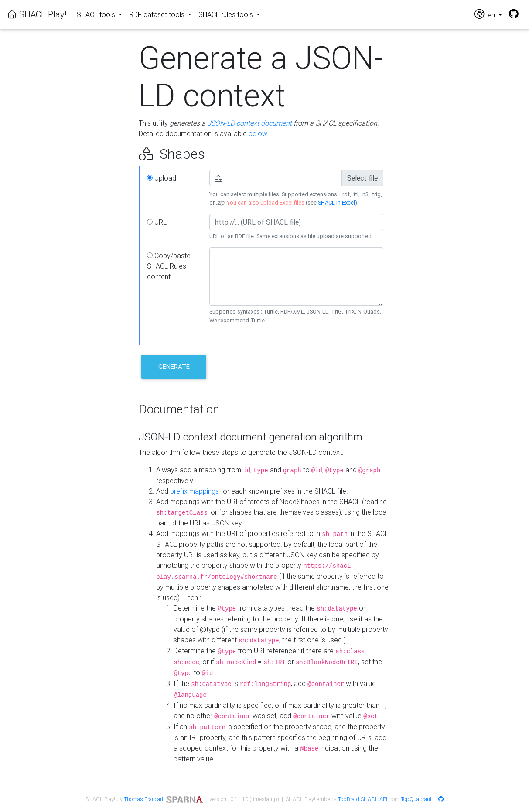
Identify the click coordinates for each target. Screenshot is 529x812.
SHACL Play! (37, 14)
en (486, 14)
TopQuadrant (416, 799)
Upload (162, 178)
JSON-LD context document (249, 123)
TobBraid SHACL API (363, 799)
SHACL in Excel (336, 203)
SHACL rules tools (227, 14)
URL (157, 222)
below (258, 133)
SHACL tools (97, 14)
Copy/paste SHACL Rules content (169, 266)
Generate (174, 367)
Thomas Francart (144, 799)
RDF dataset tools (158, 14)
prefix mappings (195, 491)
